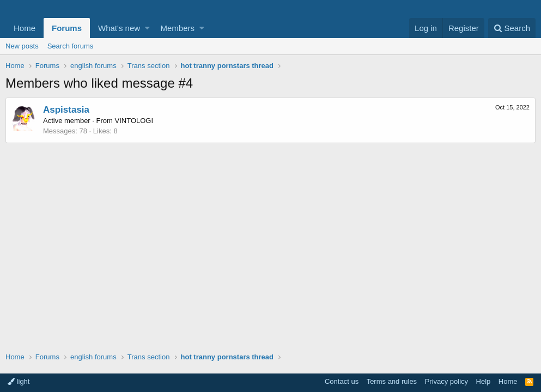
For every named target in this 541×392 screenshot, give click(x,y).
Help (484, 381)
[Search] (512, 28)
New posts (22, 46)
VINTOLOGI (134, 121)
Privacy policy (446, 381)
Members (178, 28)
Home (25, 28)
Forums (67, 28)
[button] (147, 28)
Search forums (71, 46)
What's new (119, 28)
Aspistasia (66, 110)
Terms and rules (392, 381)
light (19, 381)
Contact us (342, 381)
